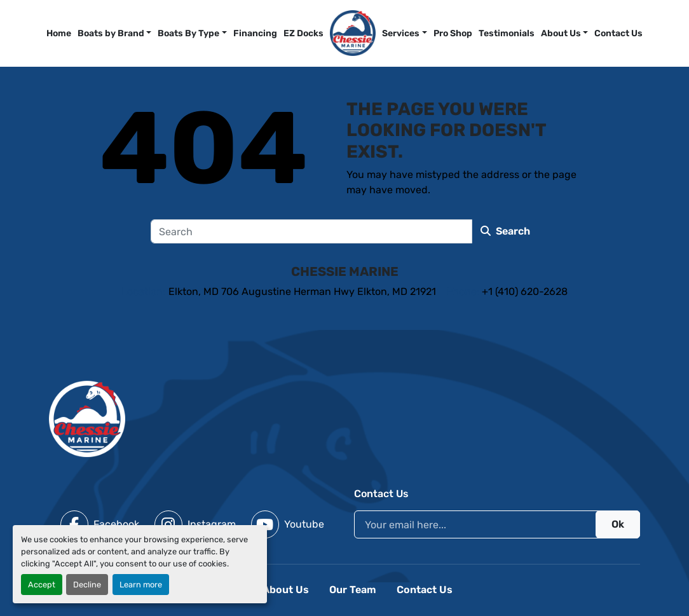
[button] (405, 33)
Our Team (353, 590)
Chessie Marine (345, 271)
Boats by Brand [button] (111, 33)
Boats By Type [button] (188, 33)
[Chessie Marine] (87, 418)
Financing (255, 33)
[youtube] (288, 524)
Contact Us (618, 33)
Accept (42, 585)
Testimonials (507, 33)
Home (59, 33)
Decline (87, 585)
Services (401, 33)
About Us (561, 33)
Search (505, 231)
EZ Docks (304, 33)
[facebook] (100, 524)
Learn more (141, 585)
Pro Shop (453, 33)
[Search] (311, 231)
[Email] (497, 524)
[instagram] (195, 524)
